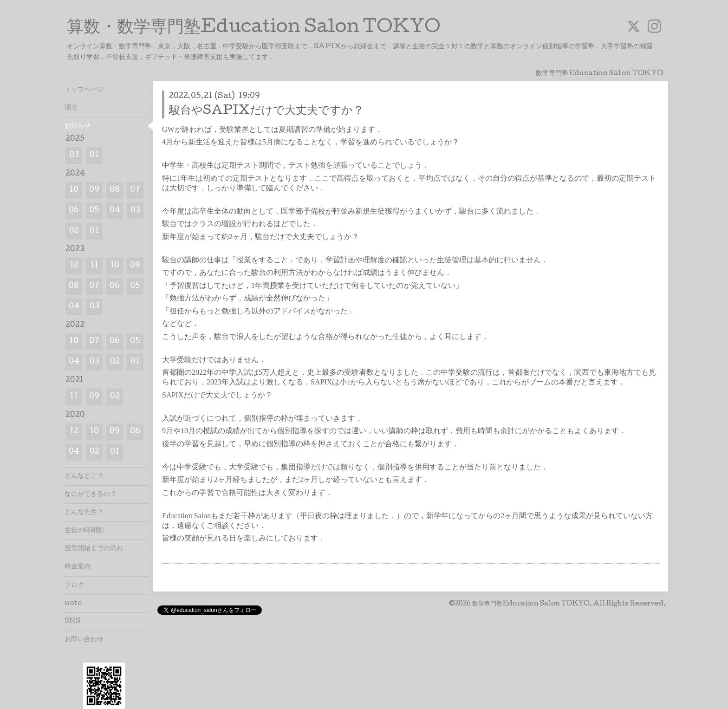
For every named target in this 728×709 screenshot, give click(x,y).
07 (135, 190)
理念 (71, 108)
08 (115, 190)
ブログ (74, 585)
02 (74, 231)
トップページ (84, 90)
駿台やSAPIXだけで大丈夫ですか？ (266, 111)
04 (115, 211)
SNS (72, 622)
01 (94, 155)
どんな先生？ (84, 513)
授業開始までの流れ (94, 549)
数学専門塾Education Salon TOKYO (531, 604)
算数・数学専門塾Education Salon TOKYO (254, 28)
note (73, 604)
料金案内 (78, 567)
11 (94, 266)
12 (74, 266)
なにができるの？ (91, 494)
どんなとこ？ (84, 476)
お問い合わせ (84, 640)
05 (94, 211)
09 (94, 190)
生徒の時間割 (84, 531)
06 (74, 211)
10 (74, 190)
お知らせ (78, 126)
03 (74, 155)
